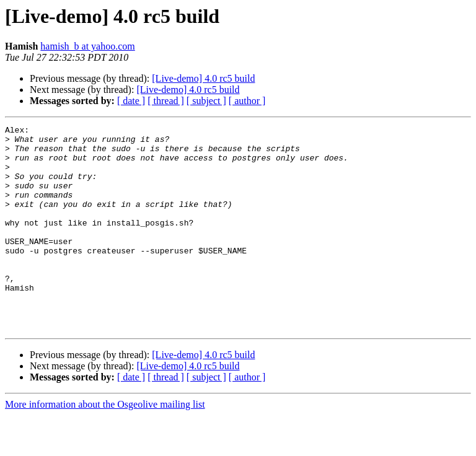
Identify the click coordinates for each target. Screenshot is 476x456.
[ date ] (131, 101)
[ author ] (247, 101)
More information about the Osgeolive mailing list (105, 445)
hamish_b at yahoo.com (87, 46)
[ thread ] (166, 101)
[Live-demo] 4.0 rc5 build (203, 78)
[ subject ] (206, 101)
